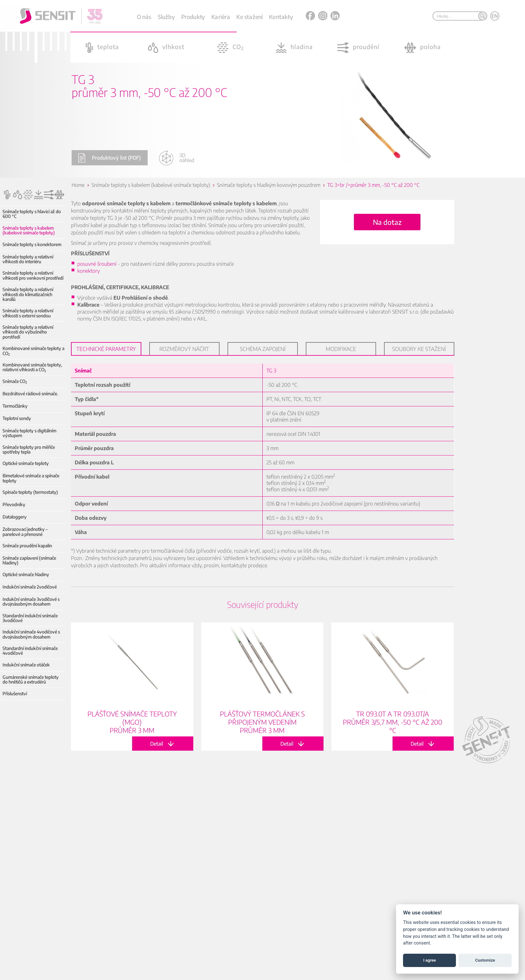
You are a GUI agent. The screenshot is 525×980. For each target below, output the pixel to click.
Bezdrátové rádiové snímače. (30, 394)
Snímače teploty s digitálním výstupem (29, 433)
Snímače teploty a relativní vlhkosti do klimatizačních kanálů (28, 294)
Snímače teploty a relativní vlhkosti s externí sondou (28, 313)
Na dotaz (387, 222)
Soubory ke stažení (419, 349)
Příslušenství (15, 694)
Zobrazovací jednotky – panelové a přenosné (25, 532)
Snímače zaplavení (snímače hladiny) (29, 560)
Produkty (193, 17)
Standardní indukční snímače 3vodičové (30, 618)
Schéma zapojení (263, 349)
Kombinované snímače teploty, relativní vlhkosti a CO (32, 367)
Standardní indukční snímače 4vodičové (30, 651)
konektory (89, 271)
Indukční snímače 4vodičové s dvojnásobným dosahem (31, 634)
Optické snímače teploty (26, 463)
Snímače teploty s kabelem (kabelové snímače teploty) (29, 230)
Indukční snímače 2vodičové (30, 587)
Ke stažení (250, 17)
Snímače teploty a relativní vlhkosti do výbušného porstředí (28, 332)
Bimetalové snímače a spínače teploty (31, 478)
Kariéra (221, 17)
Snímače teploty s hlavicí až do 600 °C (32, 214)
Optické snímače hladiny (26, 574)
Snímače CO (15, 381)
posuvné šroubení (97, 264)
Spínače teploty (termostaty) (30, 492)
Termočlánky (15, 406)
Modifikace (341, 349)
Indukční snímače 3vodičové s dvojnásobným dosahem (31, 602)
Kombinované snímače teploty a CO (33, 351)
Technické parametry (106, 349)
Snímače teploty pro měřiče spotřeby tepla (29, 450)
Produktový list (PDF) (109, 158)
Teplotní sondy (17, 418)
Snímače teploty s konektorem (32, 244)
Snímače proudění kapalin (27, 546)
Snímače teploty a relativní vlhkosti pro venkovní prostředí (33, 275)
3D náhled (176, 158)
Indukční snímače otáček (26, 665)
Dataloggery (15, 517)
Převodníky (14, 504)
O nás (144, 17)
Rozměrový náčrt (184, 349)
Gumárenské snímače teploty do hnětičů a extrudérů (31, 680)
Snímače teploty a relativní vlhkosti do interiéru (28, 259)
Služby (166, 17)
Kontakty (281, 17)
